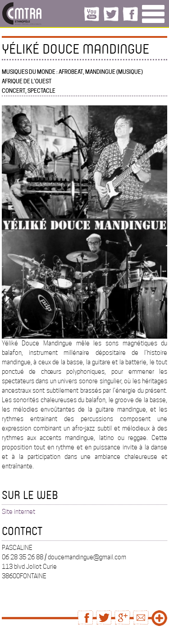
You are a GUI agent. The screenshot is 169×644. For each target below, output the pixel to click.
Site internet (18, 512)
